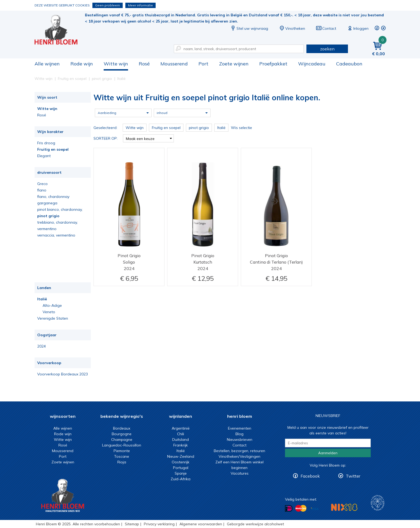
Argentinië (181, 428)
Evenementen (240, 428)
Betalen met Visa (314, 509)
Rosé (144, 64)
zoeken (327, 49)
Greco (42, 184)
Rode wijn (82, 64)
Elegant (44, 156)
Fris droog (46, 143)
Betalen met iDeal (289, 509)
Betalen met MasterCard (301, 508)
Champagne (122, 440)
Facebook (310, 476)
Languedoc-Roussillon (122, 445)
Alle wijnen (47, 64)
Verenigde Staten (53, 318)
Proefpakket (273, 64)
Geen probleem (108, 5)
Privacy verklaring (159, 524)
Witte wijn (116, 64)
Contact (326, 28)
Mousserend (174, 64)
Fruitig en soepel (53, 149)
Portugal (181, 468)
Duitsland (181, 440)
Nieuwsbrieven (240, 440)
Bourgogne (122, 434)
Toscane (122, 456)
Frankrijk (181, 445)
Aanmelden (328, 453)
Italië (42, 299)
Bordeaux (122, 428)
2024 (42, 346)
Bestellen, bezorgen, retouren (239, 451)
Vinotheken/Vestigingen (239, 456)
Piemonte (122, 451)
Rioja (122, 462)
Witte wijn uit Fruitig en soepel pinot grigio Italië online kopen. (60, 30)
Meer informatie (140, 5)
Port (203, 64)
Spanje (181, 473)
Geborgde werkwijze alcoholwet (255, 524)
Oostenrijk (181, 462)
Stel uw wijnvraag (249, 28)
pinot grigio (48, 216)
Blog (239, 434)
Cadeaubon (349, 64)
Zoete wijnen (234, 64)
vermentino (47, 229)
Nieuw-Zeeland (181, 456)
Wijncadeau (312, 64)
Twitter (353, 476)
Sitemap (132, 524)
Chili (181, 434)
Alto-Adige (52, 305)
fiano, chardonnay (53, 197)
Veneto (49, 312)
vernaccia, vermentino (56, 235)
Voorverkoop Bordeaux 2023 (63, 374)
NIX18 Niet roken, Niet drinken (344, 507)
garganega (47, 203)
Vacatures (240, 473)
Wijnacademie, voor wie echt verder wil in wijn (378, 503)
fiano (42, 190)
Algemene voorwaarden (201, 524)
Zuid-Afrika (181, 479)
